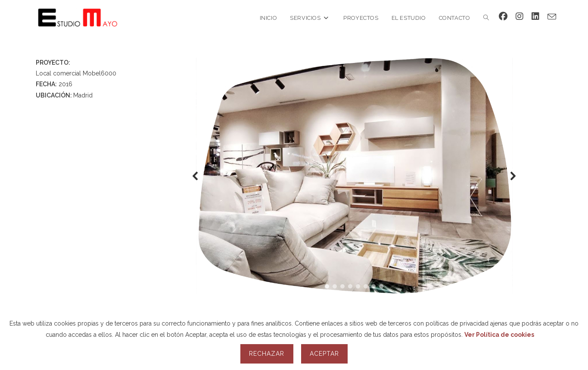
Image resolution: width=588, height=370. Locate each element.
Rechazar (267, 354)
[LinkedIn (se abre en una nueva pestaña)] (535, 16)
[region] (355, 176)
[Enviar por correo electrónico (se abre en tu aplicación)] (552, 17)
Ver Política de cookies (499, 335)
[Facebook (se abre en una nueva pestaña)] (503, 16)
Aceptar (324, 354)
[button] (196, 176)
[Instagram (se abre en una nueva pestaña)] (520, 16)
